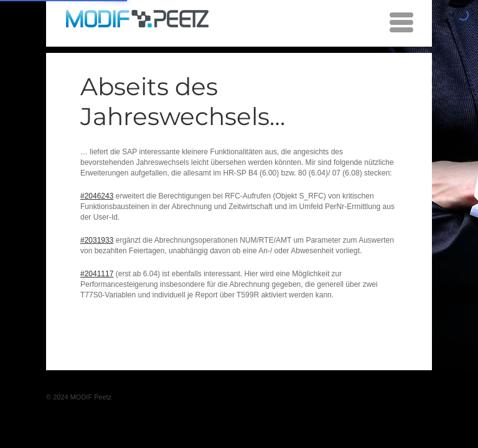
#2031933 (97, 240)
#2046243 (97, 196)
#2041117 (97, 274)
